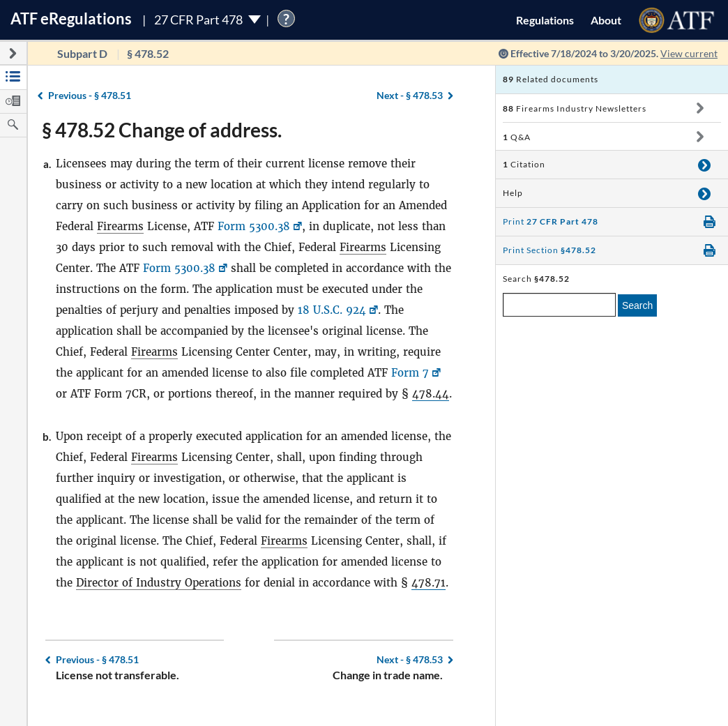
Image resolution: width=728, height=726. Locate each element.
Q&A (517, 137)
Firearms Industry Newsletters (575, 108)
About (606, 20)
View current (689, 53)
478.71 (429, 583)
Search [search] (637, 305)
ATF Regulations (71, 18)
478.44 (431, 394)
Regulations (545, 20)
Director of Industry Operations (159, 583)
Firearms (120, 226)
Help (513, 193)
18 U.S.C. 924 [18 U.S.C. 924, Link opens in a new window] (332, 310)
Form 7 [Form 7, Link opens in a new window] (410, 373)
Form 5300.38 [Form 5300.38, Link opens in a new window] (254, 226)
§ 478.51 (90, 95)
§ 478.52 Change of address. (162, 130)
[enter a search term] (559, 305)
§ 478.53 (410, 95)
